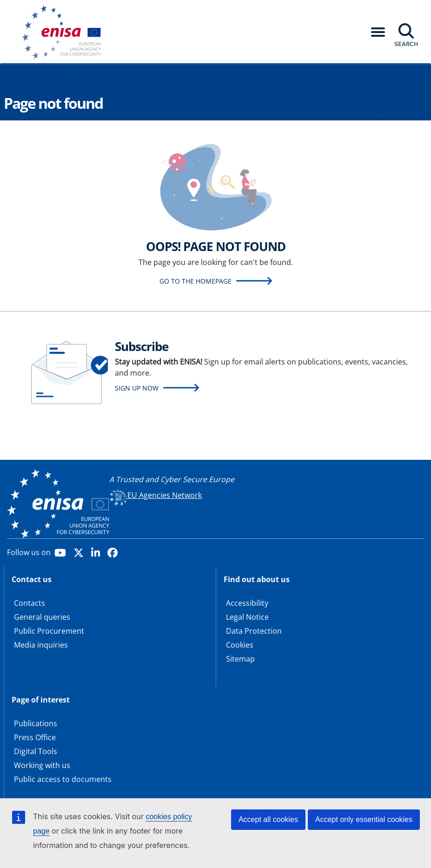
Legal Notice (247, 617)
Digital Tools (36, 751)
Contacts (30, 603)
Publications (36, 723)
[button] (378, 32)
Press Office (35, 737)
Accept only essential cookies (364, 819)
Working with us (42, 765)
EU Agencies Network (165, 495)
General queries (42, 617)
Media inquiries (41, 645)
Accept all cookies (268, 819)
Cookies (240, 645)
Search (406, 44)
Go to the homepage (196, 281)
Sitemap (240, 659)
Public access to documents (63, 779)
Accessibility (247, 603)
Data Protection (254, 631)
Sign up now (137, 388)
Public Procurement (49, 631)
